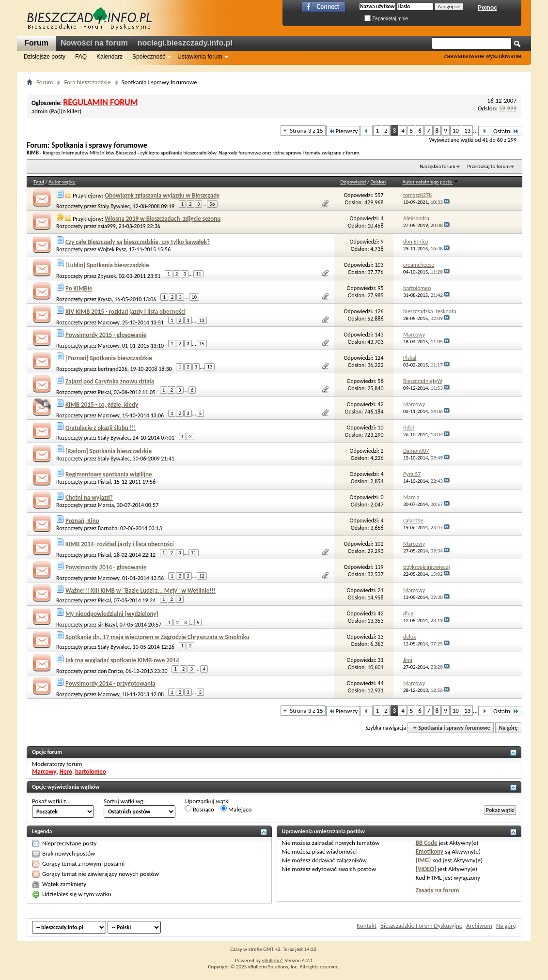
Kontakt (367, 926)
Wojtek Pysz (112, 249)
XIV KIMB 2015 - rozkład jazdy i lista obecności (125, 312)
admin (39, 111)
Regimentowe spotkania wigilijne (109, 474)
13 (467, 130)
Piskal (104, 392)
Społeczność (149, 57)
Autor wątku (62, 182)
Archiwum (479, 926)
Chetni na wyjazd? (89, 498)
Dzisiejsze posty (45, 57)
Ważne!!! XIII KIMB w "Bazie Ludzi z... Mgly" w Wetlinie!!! (141, 590)
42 (380, 404)
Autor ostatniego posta (430, 182)
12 (202, 576)
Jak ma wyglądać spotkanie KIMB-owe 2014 (122, 660)
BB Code (427, 843)
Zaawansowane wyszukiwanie (482, 56)
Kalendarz (110, 57)
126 (379, 311)
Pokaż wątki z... (51, 801)
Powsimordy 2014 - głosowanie (106, 567)
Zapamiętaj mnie (386, 19)
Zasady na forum (438, 890)
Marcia (106, 505)
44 (380, 683)
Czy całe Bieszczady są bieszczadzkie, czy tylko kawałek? (138, 242)
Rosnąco (200, 809)
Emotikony (430, 851)
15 (202, 344)
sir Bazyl (107, 625)
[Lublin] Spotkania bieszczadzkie (107, 265)
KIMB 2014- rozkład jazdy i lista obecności (120, 544)
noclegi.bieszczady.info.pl (185, 43)
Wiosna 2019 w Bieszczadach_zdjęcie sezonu (163, 219)
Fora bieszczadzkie (87, 82)
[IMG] (423, 860)
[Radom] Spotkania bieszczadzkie (109, 451)
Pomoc (487, 8)
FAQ (81, 57)
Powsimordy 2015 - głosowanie (106, 335)
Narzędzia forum (438, 166)
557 (379, 195)
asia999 (107, 226)
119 (379, 567)
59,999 (508, 108)
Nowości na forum (94, 43)
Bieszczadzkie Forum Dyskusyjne (421, 926)
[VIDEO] (426, 869)
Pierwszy (343, 131)
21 (380, 590)
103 (379, 265)
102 (379, 544)
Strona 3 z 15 (306, 130)
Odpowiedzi (353, 182)
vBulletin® (273, 960)
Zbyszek (107, 276)
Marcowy (109, 322)
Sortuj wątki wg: (124, 801)
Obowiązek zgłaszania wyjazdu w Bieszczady (162, 195)
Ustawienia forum (200, 57)
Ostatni (506, 131)
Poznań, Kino (82, 521)
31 (380, 660)
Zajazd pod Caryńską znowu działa (110, 381)
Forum (36, 43)
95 (380, 288)
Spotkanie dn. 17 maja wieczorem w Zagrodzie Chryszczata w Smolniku (157, 637)
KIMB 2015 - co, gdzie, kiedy (102, 405)
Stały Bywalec (114, 206)
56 (212, 204)
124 (379, 358)
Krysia (105, 299)
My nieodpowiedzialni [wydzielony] (112, 614)
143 (379, 335)
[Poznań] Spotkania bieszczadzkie (109, 358)
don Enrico (110, 671)
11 (198, 274)
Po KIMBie (79, 288)
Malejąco (236, 809)
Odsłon (378, 182)
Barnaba (108, 528)
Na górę (509, 728)
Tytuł (39, 182)
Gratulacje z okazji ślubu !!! (101, 428)
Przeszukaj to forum (488, 166)
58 (380, 381)
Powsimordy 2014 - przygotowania (110, 683)
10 (456, 130)
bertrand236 (113, 369)
